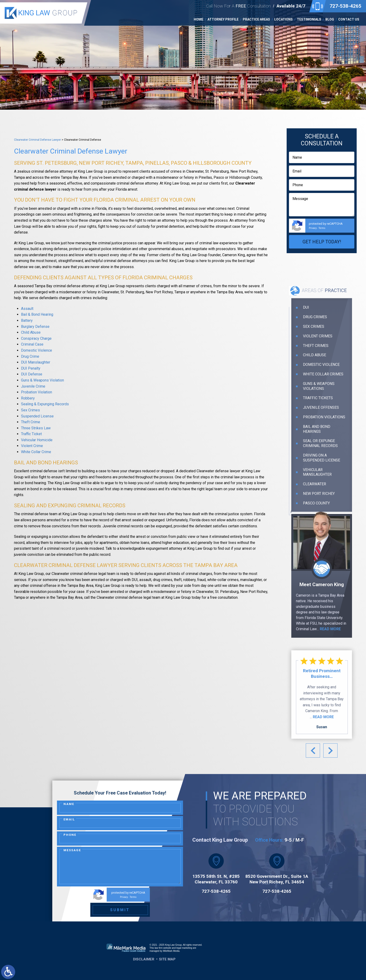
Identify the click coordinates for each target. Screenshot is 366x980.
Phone (70, 835)
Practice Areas (256, 19)
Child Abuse (31, 332)
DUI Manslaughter (36, 362)
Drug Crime (30, 356)
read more (330, 709)
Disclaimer (144, 959)
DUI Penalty (31, 368)
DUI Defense (32, 374)
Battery (27, 320)
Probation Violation (37, 392)
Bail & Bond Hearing (37, 314)
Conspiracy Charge (36, 338)
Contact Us (349, 19)
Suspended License (37, 416)
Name (69, 804)
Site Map (167, 959)
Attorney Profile (223, 19)
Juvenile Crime (33, 386)
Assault (27, 309)
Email (69, 819)
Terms (322, 228)
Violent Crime (32, 446)
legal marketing (184, 948)
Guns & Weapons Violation (42, 380)
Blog (330, 19)
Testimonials (309, 19)
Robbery (28, 398)
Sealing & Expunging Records (45, 404)
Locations (283, 19)
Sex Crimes (30, 410)
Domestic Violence (37, 350)
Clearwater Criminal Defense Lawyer (37, 140)
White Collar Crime (36, 452)
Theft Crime (31, 422)
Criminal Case (32, 344)
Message (72, 850)
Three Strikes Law (36, 428)
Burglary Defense (35, 327)
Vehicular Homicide (37, 440)
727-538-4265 (345, 6)
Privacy (313, 228)
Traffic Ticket (31, 434)
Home (199, 19)
